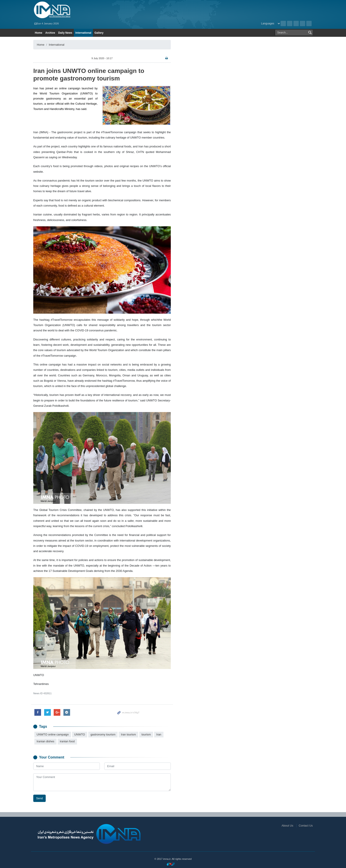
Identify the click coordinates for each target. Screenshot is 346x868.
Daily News (65, 33)
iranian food (67, 741)
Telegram (309, 23)
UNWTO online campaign (53, 734)
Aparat (303, 23)
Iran (159, 734)
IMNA (78, 10)
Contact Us (306, 826)
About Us (287, 826)
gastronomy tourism (103, 734)
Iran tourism (128, 734)
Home (38, 33)
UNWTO (80, 734)
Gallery (99, 33)
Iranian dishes (45, 741)
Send (39, 798)
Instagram (296, 23)
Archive (283, 23)
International (83, 33)
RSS (290, 23)
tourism (146, 734)
